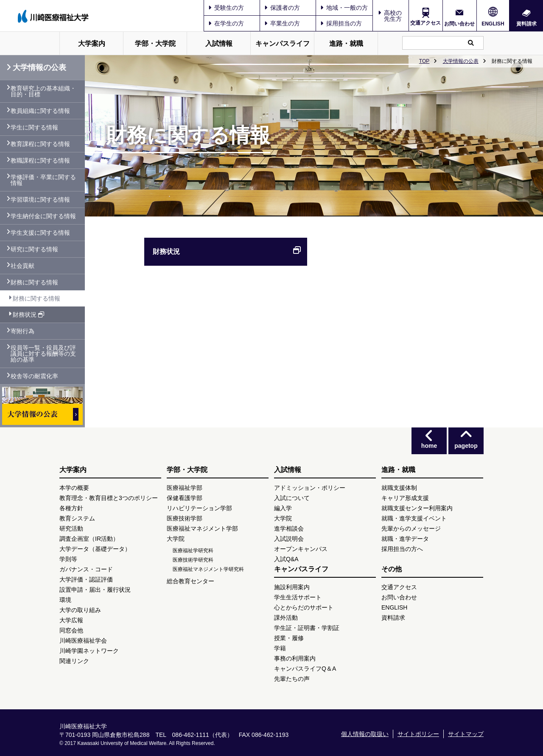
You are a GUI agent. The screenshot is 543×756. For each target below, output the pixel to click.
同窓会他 (71, 630)
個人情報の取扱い (365, 734)
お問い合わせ (459, 24)
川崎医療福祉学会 (83, 641)
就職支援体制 (399, 488)
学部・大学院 (155, 44)
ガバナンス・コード (86, 569)
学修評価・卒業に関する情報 (43, 180)
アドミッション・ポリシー (310, 488)
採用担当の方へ (402, 549)
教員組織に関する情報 (40, 111)
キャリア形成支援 (405, 498)
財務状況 (227, 252)
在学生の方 (226, 23)
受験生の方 (226, 8)
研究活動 (71, 528)
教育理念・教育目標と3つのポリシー (109, 498)
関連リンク (74, 661)
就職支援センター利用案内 (417, 508)
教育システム (77, 518)
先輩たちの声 (292, 679)
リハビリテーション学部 (199, 508)
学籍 (280, 648)
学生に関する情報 (34, 127)
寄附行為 (22, 331)
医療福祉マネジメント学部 (202, 528)
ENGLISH (493, 24)
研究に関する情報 (34, 249)
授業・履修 (289, 638)
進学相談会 (289, 528)
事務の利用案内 (295, 658)
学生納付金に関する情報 (43, 216)
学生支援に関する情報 (40, 233)
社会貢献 (22, 266)
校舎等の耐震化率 (34, 376)
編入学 (283, 508)
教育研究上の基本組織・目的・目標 (43, 91)
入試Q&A (286, 559)
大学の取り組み (80, 610)
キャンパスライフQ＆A (305, 669)
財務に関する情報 (34, 282)
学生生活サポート (298, 597)
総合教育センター (190, 581)
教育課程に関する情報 (40, 144)
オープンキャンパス (301, 549)
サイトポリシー (418, 734)
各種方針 (71, 508)
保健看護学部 (185, 498)
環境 (65, 600)
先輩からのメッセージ (411, 528)
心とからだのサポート (304, 607)
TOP (424, 61)
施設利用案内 (292, 587)
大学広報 (71, 620)
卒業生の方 (282, 23)
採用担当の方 (341, 23)
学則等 (68, 559)
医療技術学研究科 (193, 560)
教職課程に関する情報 (40, 160)
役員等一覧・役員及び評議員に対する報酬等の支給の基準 (43, 354)
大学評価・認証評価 (86, 579)
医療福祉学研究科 (193, 551)
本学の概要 (74, 488)
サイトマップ (466, 734)
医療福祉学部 (185, 488)
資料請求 (526, 24)
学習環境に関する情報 (40, 200)
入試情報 (219, 44)
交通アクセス (425, 23)
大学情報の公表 (461, 61)
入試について (292, 498)
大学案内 (92, 44)
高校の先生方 (393, 16)
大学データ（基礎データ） (95, 549)
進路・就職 (346, 44)
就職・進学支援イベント (414, 518)
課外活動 (286, 618)
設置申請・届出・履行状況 (95, 590)
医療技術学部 (185, 518)
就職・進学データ (405, 539)
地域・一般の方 (344, 8)
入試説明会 (289, 539)
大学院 (176, 539)
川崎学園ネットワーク (89, 651)
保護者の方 (282, 8)
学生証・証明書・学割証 (307, 628)
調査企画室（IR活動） (89, 539)
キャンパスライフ (283, 44)
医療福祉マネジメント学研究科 (208, 569)
